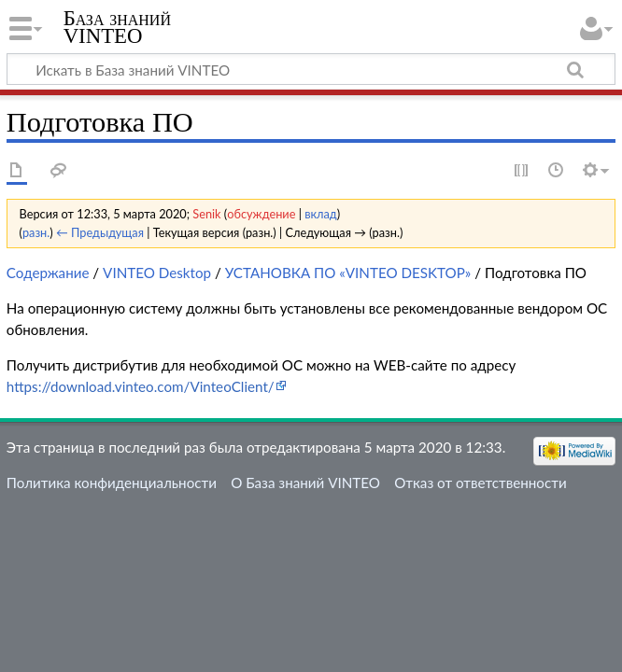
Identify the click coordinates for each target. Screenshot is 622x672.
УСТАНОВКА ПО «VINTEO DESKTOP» (348, 273)
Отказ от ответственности (480, 483)
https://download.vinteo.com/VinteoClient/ (141, 386)
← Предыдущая (100, 232)
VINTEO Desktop (157, 273)
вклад (321, 214)
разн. (36, 232)
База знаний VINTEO (117, 27)
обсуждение (261, 214)
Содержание (48, 273)
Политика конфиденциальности (112, 483)
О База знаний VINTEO (305, 483)
